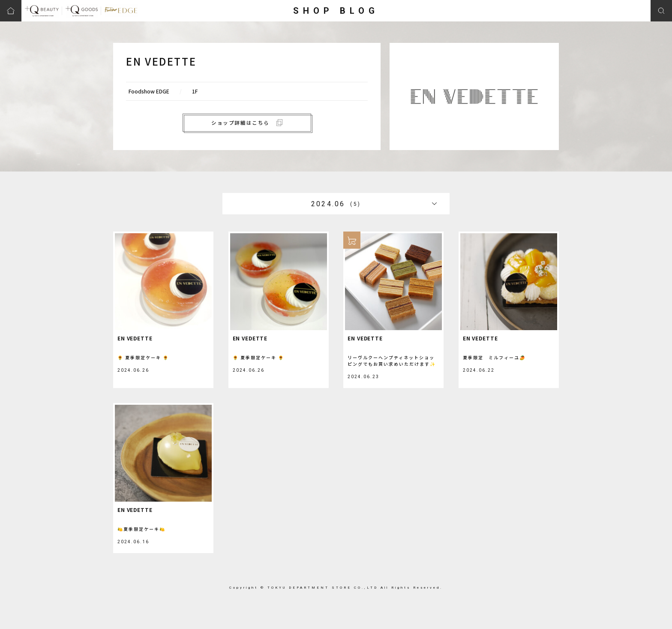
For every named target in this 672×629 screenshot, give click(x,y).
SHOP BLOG (336, 11)
